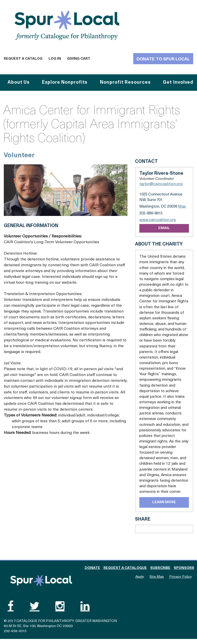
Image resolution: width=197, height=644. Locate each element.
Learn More (164, 502)
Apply (140, 577)
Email (164, 228)
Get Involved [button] (178, 83)
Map (182, 207)
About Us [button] (19, 83)
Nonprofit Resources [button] (125, 83)
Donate (92, 568)
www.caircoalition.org (158, 220)
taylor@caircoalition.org (161, 184)
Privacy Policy (181, 577)
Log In (55, 59)
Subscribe (160, 568)
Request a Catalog (23, 59)
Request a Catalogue (125, 568)
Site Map (157, 577)
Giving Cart (79, 59)
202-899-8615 (151, 214)
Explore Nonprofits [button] (65, 83)
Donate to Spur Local (163, 59)
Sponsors (184, 568)
